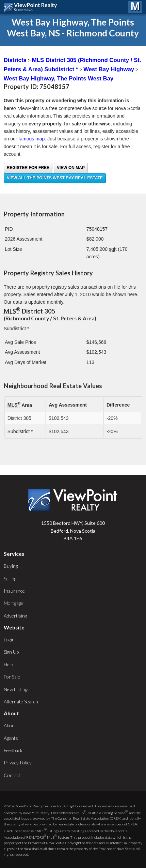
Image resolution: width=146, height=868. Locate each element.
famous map (31, 139)
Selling (10, 578)
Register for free (28, 168)
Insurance (14, 591)
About (10, 725)
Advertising (15, 616)
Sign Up (11, 652)
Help (8, 664)
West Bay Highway (109, 69)
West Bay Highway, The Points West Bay (59, 79)
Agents (11, 738)
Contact (12, 775)
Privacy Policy (18, 763)
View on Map (71, 168)
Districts (15, 60)
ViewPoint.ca (32, 7)
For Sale (12, 677)
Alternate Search (21, 702)
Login (9, 639)
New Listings (17, 689)
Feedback (13, 750)
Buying (11, 566)
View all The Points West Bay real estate (55, 178)
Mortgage (13, 603)
